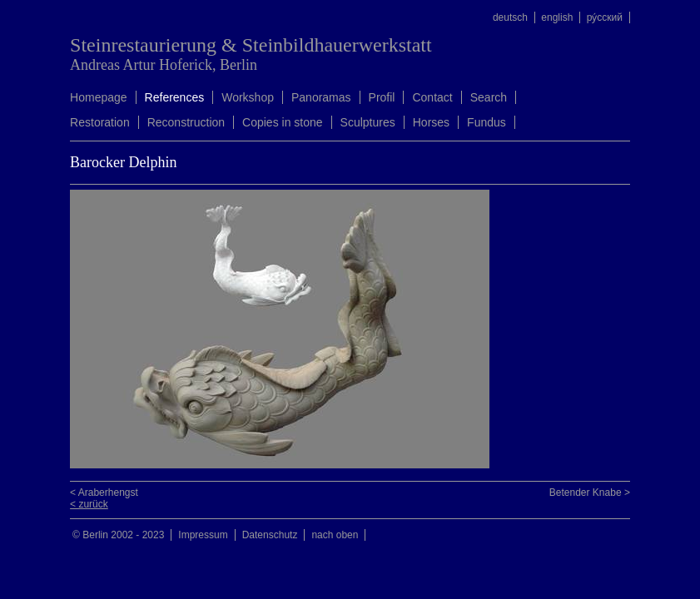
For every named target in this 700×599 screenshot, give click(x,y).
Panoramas (321, 97)
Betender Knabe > (590, 493)
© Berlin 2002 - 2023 (118, 535)
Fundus (487, 122)
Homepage (99, 97)
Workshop (248, 97)
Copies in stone (283, 122)
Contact (432, 97)
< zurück (89, 504)
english (557, 17)
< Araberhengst (104, 493)
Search (489, 97)
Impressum (203, 535)
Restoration (100, 122)
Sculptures (368, 122)
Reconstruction (186, 122)
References (175, 97)
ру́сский (605, 17)
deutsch (510, 17)
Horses (431, 122)
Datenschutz (270, 535)
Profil (382, 97)
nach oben (335, 535)
